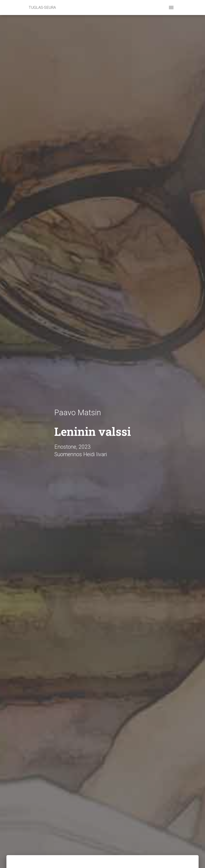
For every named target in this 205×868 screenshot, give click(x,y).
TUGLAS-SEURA (42, 7)
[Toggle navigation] (171, 8)
